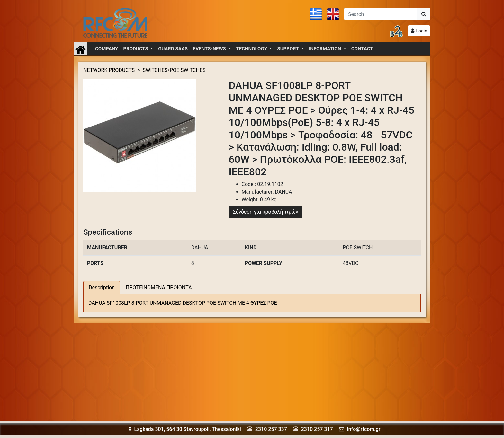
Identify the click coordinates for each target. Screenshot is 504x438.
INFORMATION (326, 49)
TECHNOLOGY (252, 49)
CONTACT (362, 49)
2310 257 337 (271, 429)
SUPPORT (288, 49)
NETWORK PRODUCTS (109, 70)
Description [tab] (102, 288)
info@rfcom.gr (364, 429)
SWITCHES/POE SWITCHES (174, 70)
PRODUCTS (136, 49)
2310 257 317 (317, 429)
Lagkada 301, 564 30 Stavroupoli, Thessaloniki (185, 429)
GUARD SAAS (173, 49)
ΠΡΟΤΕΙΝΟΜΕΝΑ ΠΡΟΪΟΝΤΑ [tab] (159, 288)
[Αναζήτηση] (381, 14)
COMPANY (107, 49)
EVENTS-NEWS (210, 49)
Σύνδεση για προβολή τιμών (266, 212)
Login (422, 31)
